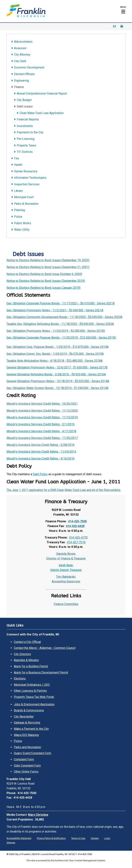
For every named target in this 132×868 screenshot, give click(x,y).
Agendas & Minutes (26, 660)
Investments (25, 126)
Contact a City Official (27, 642)
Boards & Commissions (29, 710)
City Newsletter (24, 717)
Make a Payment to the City (31, 729)
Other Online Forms (26, 772)
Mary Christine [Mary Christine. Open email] (38, 815)
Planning (19, 210)
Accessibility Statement (19, 838)
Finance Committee (66, 604)
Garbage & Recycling (27, 723)
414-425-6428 (75, 526)
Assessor (20, 48)
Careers (95, 838)
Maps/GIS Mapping (26, 735)
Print (122, 26)
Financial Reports (28, 119)
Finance (19, 87)
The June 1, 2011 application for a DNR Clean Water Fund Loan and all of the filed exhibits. (64, 490)
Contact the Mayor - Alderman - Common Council (45, 648)
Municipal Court (24, 197)
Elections (20, 679)
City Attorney (22, 55)
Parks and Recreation (27, 747)
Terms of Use (78, 838)
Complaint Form (24, 759)
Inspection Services (27, 184)
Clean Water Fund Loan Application (42, 113)
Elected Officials (24, 74)
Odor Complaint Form (27, 766)
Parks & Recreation (26, 204)
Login (107, 838)
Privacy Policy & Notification (51, 838)
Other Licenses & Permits (30, 691)
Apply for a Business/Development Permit (41, 672)
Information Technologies (30, 178)
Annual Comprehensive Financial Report (42, 94)
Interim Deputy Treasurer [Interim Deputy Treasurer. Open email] (66, 570)
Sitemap (11, 843)
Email (115, 26)
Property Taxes (26, 145)
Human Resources (26, 171)
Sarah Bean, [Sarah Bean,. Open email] (66, 565)
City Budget (24, 100)
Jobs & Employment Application (34, 704)
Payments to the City (30, 132)
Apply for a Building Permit (31, 666)
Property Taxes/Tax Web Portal (34, 697)
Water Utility (22, 230)
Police (18, 217)
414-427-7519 (76, 542)
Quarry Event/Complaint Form (32, 753)
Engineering (21, 81)
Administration (23, 42)
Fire (16, 158)
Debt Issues (25, 106)
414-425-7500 (77, 521)
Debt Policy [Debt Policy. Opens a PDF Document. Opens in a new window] (40, 474)
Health (18, 165)
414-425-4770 (78, 538)
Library (18, 191)
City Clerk (20, 61)
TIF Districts (25, 152)
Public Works (22, 223)
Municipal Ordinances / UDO (32, 685)
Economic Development (29, 67)
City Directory (22, 654)
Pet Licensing (26, 139)
